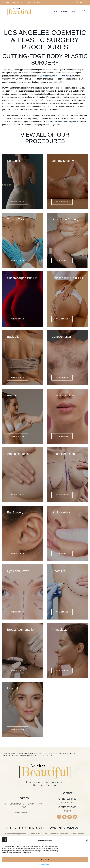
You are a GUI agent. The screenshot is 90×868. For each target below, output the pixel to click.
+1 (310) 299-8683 (67, 799)
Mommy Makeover (64, 161)
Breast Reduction (63, 454)
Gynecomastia (61, 337)
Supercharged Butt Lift (22, 278)
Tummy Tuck (16, 219)
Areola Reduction (19, 454)
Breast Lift (58, 571)
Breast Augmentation (21, 630)
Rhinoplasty (59, 630)
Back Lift (13, 337)
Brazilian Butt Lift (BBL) (67, 278)
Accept (45, 859)
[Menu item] (14, 753)
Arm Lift (12, 395)
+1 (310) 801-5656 (67, 807)
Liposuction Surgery (65, 219)
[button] (86, 840)
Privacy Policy (45, 865)
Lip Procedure (61, 512)
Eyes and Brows (18, 571)
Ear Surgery (15, 512)
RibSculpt (14, 161)
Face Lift (13, 688)
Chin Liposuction (63, 395)
